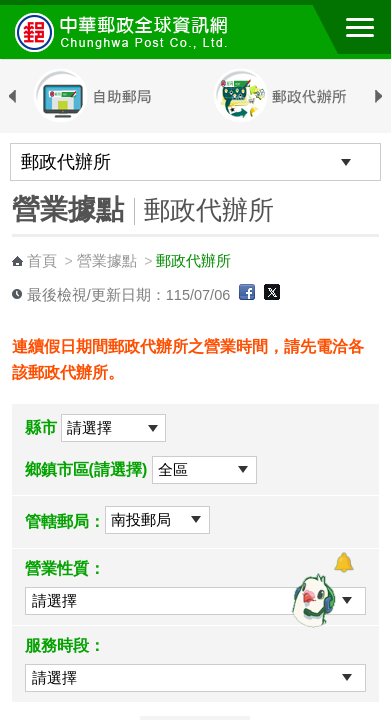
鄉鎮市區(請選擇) (86, 469)
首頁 (42, 260)
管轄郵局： (65, 521)
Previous (13, 97)
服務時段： (65, 645)
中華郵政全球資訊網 (125, 32)
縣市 (41, 427)
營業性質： (65, 568)
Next (378, 97)
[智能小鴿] (311, 600)
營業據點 (107, 260)
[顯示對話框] (343, 562)
